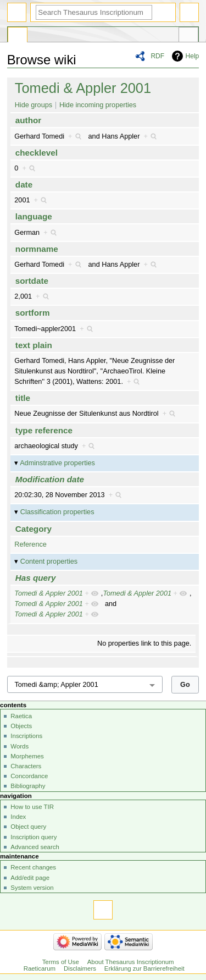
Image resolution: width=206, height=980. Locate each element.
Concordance (29, 776)
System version (32, 888)
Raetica (21, 716)
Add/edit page (30, 878)
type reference (44, 430)
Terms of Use (61, 962)
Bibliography (28, 786)
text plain (34, 345)
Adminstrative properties (57, 463)
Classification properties (57, 512)
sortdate (32, 281)
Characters (26, 766)
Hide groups (34, 105)
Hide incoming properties (98, 105)
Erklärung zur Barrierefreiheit (144, 968)
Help (193, 56)
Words (20, 746)
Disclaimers (80, 968)
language (34, 216)
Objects (21, 726)
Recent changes (33, 867)
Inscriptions (26, 736)
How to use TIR (32, 807)
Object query (28, 827)
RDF (157, 56)
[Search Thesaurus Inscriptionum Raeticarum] (94, 12)
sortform (33, 313)
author (28, 120)
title (23, 398)
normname (37, 249)
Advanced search (35, 847)
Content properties (49, 561)
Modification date (50, 479)
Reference (30, 544)
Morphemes (27, 756)
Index (18, 817)
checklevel (37, 153)
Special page (18, 36)
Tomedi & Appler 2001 (83, 88)
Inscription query (34, 837)
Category (34, 529)
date (24, 185)
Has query (36, 578)
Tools (188, 36)
